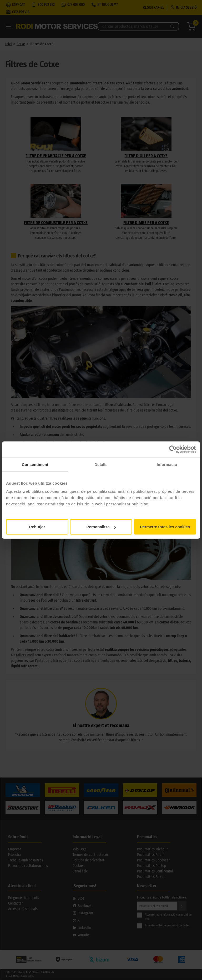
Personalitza (101, 527)
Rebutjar (37, 527)
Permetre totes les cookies (165, 527)
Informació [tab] (167, 464)
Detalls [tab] (101, 464)
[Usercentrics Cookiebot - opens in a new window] (173, 449)
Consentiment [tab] (35, 464)
